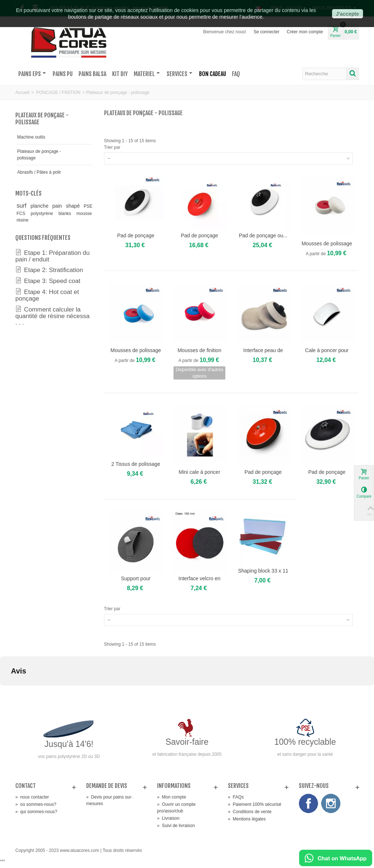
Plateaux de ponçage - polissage (39, 155)
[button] (6, 693)
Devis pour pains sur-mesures (109, 800)
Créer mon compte (305, 32)
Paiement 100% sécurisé (255, 804)
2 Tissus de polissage (136, 464)
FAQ (236, 74)
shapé (73, 206)
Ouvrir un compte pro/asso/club (176, 808)
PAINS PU (63, 74)
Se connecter (266, 32)
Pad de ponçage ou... (263, 235)
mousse (84, 214)
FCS (22, 214)
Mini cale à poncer (199, 472)
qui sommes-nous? (36, 812)
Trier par (112, 147)
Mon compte (171, 797)
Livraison (168, 818)
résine (22, 220)
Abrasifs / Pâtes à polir (39, 172)
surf (22, 206)
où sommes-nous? (36, 804)
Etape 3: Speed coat (48, 281)
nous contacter (32, 797)
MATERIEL (147, 74)
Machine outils (31, 137)
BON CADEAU (213, 74)
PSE (88, 206)
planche (40, 206)
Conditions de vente (250, 812)
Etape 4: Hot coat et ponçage (47, 295)
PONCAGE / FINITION (58, 93)
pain (58, 206)
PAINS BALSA (92, 74)
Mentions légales (247, 819)
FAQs (236, 797)
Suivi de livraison (176, 826)
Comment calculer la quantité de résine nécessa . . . (52, 316)
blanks (66, 214)
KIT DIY (120, 74)
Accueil (22, 93)
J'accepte (348, 14)
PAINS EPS (32, 74)
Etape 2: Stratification (49, 270)
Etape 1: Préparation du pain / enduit (52, 256)
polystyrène (43, 214)
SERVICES (180, 74)
